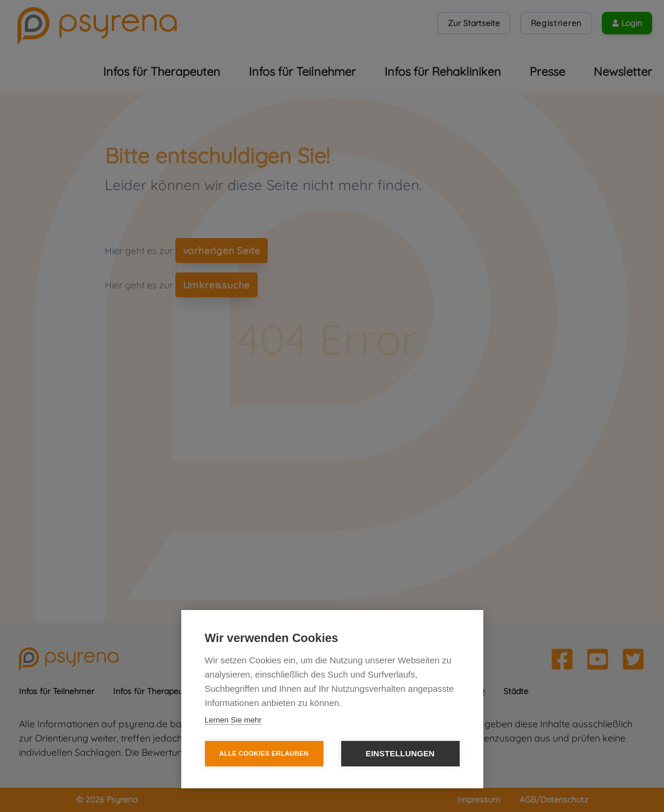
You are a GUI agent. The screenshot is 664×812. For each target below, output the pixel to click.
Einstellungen (400, 754)
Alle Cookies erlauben (264, 753)
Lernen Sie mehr (233, 720)
